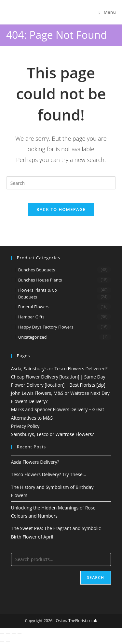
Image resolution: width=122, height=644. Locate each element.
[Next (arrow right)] (8, 642)
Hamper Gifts (31, 317)
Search (96, 578)
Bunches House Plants (40, 280)
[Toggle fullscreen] (8, 634)
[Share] (14, 634)
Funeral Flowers (34, 307)
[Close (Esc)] (20, 634)
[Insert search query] (61, 183)
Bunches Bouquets (37, 270)
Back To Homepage (61, 209)
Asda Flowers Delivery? (35, 462)
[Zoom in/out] (2, 634)
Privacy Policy (25, 426)
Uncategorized (33, 337)
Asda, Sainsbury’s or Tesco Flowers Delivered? (59, 369)
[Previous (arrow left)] (2, 642)
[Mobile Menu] (108, 12)
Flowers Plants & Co (38, 290)
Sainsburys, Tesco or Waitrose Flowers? (53, 434)
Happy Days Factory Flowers (46, 327)
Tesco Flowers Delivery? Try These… (49, 474)
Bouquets (28, 297)
